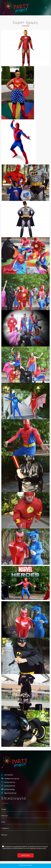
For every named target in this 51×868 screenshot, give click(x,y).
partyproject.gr (10, 782)
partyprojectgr (10, 789)
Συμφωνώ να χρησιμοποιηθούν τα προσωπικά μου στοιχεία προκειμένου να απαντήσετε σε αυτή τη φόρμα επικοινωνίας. (25, 847)
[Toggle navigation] (46, 8)
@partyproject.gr (10, 793)
